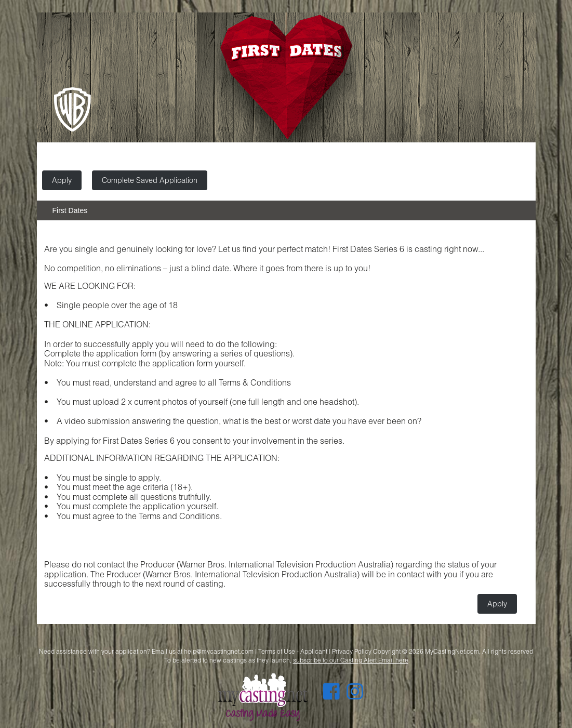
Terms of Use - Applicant (293, 651)
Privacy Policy (352, 651)
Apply (62, 180)
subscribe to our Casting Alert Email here (351, 660)
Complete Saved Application (150, 180)
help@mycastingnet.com (219, 651)
